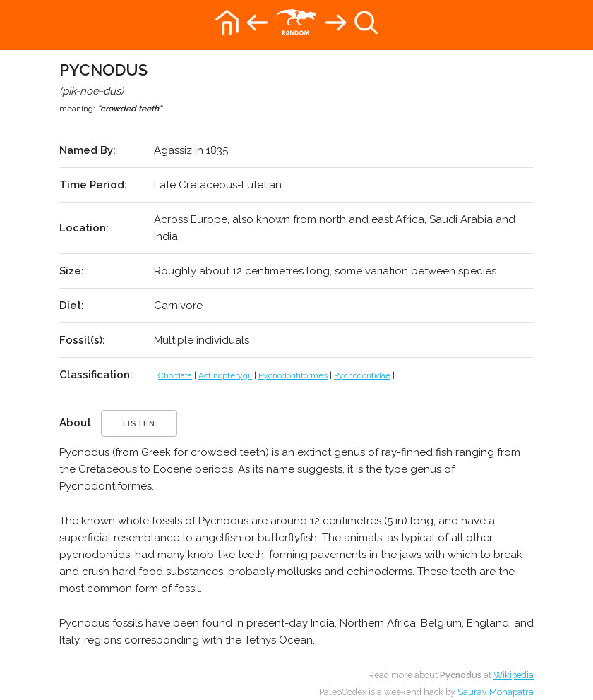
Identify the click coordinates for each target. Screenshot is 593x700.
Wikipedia (514, 675)
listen (139, 424)
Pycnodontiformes (293, 375)
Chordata (175, 375)
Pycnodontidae (362, 375)
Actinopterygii (225, 375)
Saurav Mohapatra (496, 692)
